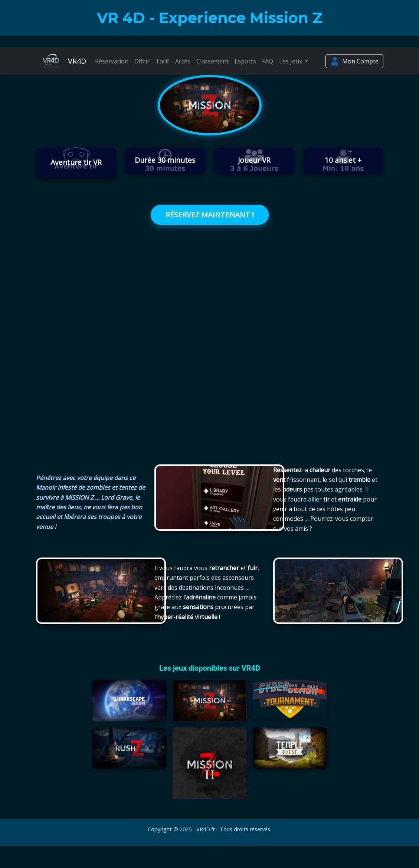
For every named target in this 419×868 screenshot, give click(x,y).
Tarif (162, 61)
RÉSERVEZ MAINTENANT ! (210, 215)
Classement (212, 61)
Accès (183, 61)
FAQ (268, 61)
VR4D (61, 61)
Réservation (112, 61)
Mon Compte (354, 61)
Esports (245, 61)
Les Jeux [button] (291, 61)
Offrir (142, 61)
